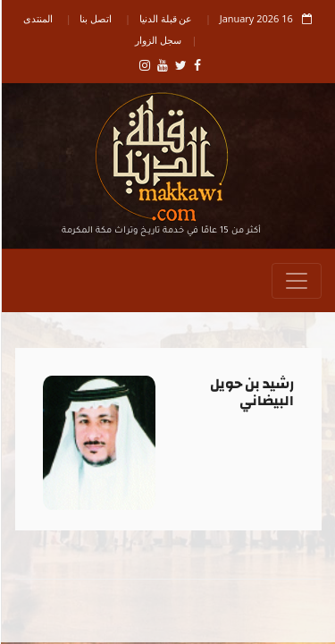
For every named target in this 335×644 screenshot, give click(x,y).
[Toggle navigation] (296, 281)
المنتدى (37, 18)
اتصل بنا (95, 18)
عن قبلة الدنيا (165, 18)
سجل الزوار (157, 40)
